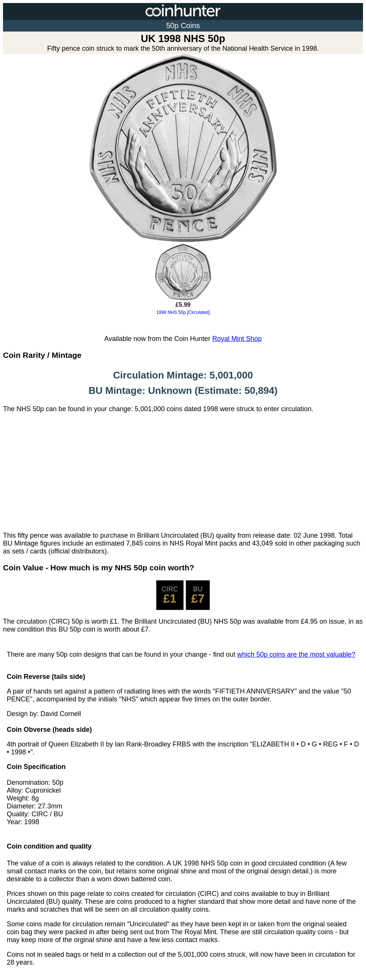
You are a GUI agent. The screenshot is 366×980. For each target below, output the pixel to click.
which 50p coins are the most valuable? (296, 654)
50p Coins (183, 26)
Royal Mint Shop (237, 339)
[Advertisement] (183, 472)
